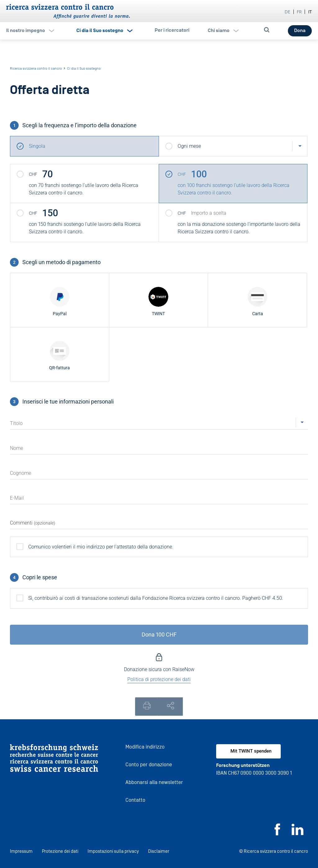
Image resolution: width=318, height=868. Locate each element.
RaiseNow (183, 669)
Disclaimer (159, 851)
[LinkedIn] (298, 834)
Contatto (135, 800)
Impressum (21, 851)
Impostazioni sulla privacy (113, 851)
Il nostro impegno (26, 30)
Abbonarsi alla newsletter (154, 782)
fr (299, 12)
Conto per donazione (149, 765)
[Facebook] (277, 834)
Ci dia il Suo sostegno (100, 30)
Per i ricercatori (172, 30)
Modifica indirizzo (145, 747)
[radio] (60, 300)
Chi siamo (219, 30)
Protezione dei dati (60, 851)
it (310, 12)
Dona (300, 30)
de (288, 12)
